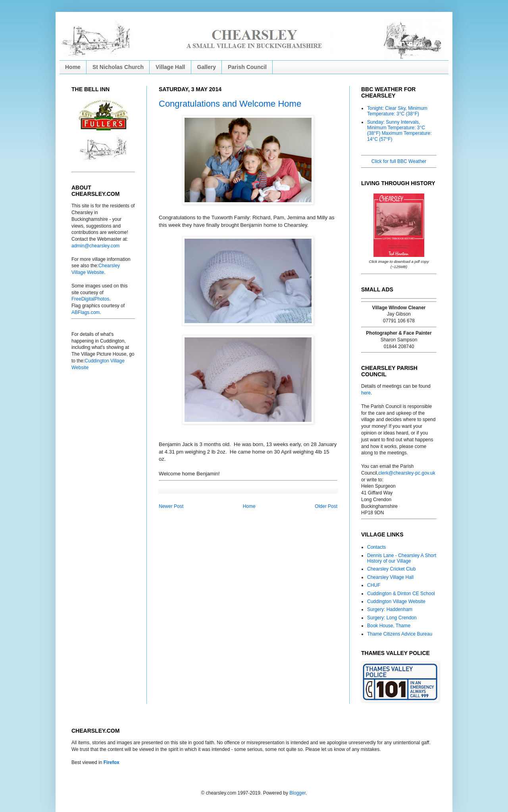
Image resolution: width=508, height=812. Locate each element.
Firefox (112, 762)
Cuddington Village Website (396, 601)
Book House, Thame (389, 626)
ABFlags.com (86, 312)
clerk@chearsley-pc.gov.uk (407, 473)
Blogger (297, 793)
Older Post (326, 506)
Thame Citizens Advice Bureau (400, 634)
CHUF (374, 585)
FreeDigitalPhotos (90, 299)
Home (73, 67)
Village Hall (170, 67)
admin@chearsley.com (95, 246)
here (366, 393)
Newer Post (171, 506)
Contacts (376, 547)
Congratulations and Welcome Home (230, 104)
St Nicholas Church (118, 67)
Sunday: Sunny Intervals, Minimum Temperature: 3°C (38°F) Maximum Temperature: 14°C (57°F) (399, 131)
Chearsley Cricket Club (392, 569)
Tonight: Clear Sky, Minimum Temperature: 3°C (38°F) (397, 111)
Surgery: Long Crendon (392, 618)
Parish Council (247, 67)
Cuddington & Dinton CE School (401, 594)
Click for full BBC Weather (399, 161)
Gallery (207, 67)
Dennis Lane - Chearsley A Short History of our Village (402, 558)
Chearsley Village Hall (390, 577)
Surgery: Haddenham (390, 609)
